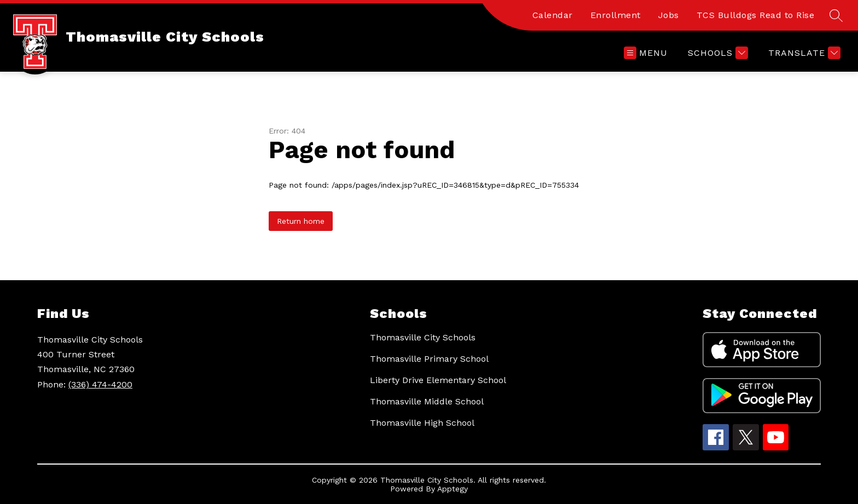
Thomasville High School (422, 423)
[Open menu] (646, 53)
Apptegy (453, 489)
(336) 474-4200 (100, 384)
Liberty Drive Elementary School (438, 380)
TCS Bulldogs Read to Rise (756, 15)
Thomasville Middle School (427, 401)
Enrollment (616, 15)
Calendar (553, 15)
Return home (301, 221)
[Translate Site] (803, 53)
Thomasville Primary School (429, 359)
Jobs (669, 15)
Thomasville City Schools (423, 337)
